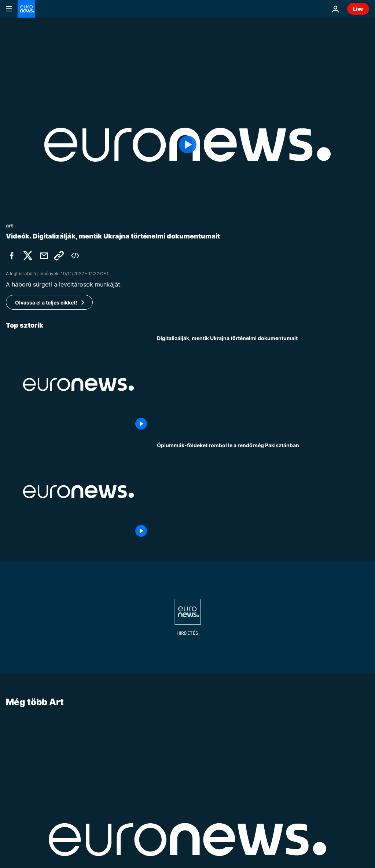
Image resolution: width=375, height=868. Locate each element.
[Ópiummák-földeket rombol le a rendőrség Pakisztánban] (263, 492)
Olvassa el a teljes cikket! (46, 302)
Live (358, 9)
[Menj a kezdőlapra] (26, 9)
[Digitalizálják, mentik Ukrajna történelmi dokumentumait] (263, 384)
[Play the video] (187, 145)
